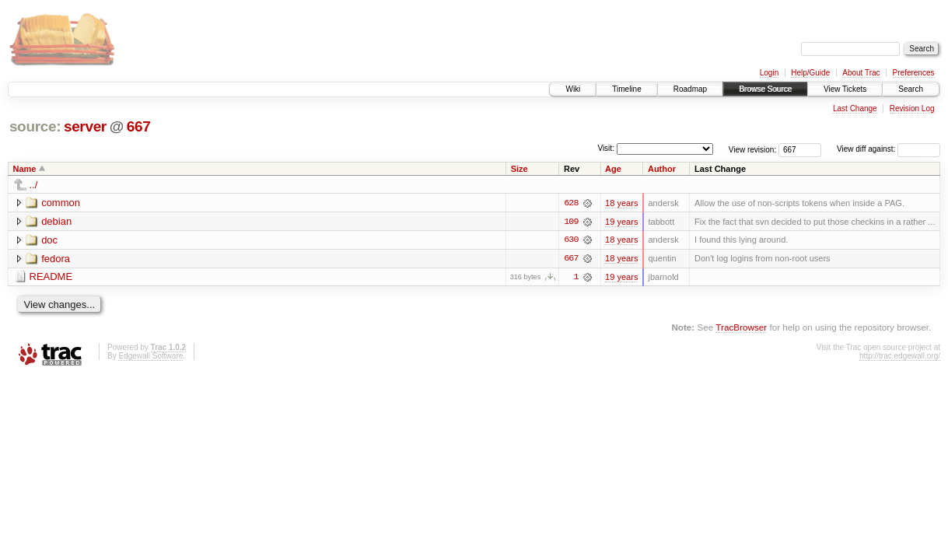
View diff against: (889, 149)
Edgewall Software (150, 357)
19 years (621, 222)
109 (571, 222)
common (61, 203)
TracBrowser (741, 328)
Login (769, 73)
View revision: (753, 149)
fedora (56, 259)
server (85, 126)
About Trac (861, 73)
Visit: (606, 148)
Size (519, 169)
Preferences (914, 73)
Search (911, 89)
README (51, 277)
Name (25, 169)
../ (34, 185)
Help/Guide (810, 73)
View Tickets (845, 89)
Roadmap (690, 89)
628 (571, 203)
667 (139, 126)
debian (56, 221)
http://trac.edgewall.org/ (900, 357)
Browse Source (765, 89)
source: (35, 126)
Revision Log (912, 108)
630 (571, 240)
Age (613, 169)
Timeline (626, 89)
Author (662, 169)
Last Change (855, 108)
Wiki (573, 89)
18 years (621, 203)
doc (49, 240)
